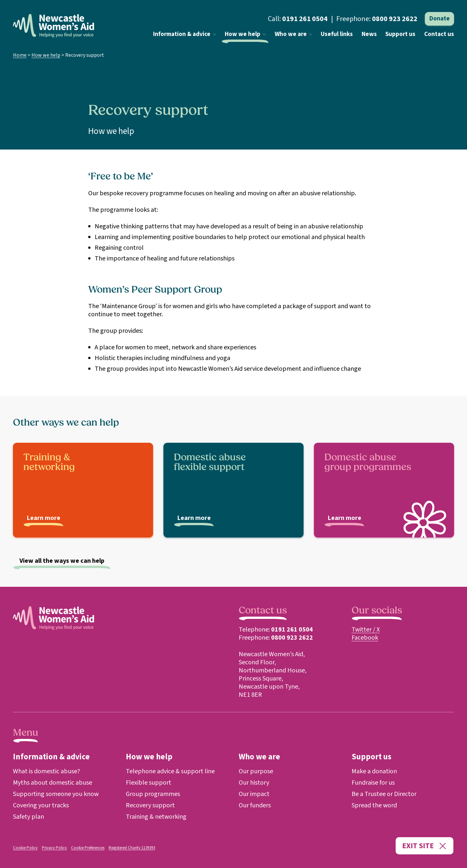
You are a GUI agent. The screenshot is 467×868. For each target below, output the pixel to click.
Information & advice (185, 34)
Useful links (337, 34)
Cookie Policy (25, 848)
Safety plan (29, 817)
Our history (254, 783)
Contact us (439, 34)
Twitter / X (366, 630)
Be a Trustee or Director (384, 794)
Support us (400, 34)
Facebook (365, 638)
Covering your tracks (41, 805)
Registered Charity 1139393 (132, 848)
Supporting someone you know (56, 794)
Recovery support (150, 805)
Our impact (254, 794)
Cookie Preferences (88, 848)
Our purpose (256, 771)
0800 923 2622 (395, 19)
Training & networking (156, 817)
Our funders (255, 805)
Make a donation (374, 771)
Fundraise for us (373, 783)
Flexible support (149, 783)
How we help (245, 34)
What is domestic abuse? (47, 771)
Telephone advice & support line (170, 771)
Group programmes (153, 794)
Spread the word (374, 805)
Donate (440, 19)
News (369, 34)
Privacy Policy (54, 848)
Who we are (293, 34)
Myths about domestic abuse (53, 783)
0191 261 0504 (305, 19)
